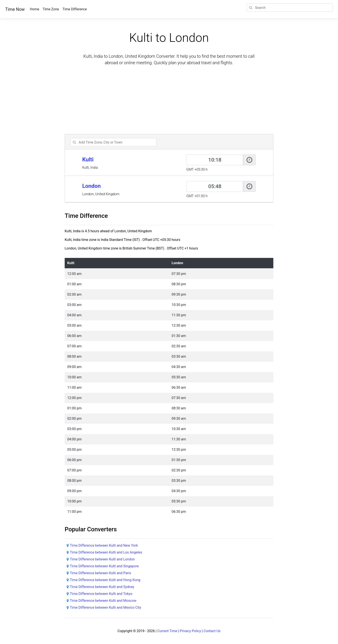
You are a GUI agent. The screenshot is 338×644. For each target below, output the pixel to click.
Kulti (88, 159)
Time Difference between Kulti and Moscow (103, 601)
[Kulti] (215, 160)
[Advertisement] (169, 100)
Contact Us (212, 631)
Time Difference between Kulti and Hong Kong (105, 580)
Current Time (167, 631)
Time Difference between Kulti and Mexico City (106, 607)
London (91, 186)
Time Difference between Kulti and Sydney (102, 587)
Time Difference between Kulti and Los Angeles (106, 552)
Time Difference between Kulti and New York (104, 545)
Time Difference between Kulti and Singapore (104, 566)
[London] (215, 186)
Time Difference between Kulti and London (102, 559)
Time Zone (51, 9)
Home (35, 9)
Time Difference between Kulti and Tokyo (101, 594)
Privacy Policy (190, 631)
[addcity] (113, 142)
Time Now (15, 9)
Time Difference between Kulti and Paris (100, 573)
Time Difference (74, 9)
